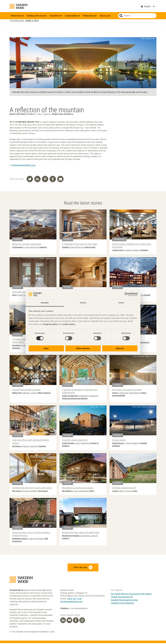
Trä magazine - (24, 21)
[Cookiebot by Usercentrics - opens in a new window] (126, 294)
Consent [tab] (45, 303)
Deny (46, 348)
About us (104, 16)
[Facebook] (76, 621)
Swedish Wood (18, 6)
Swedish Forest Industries (122, 604)
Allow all (120, 348)
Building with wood (36, 16)
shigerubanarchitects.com (24, 165)
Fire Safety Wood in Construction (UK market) (131, 595)
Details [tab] (83, 303)
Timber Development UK (122, 598)
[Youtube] (69, 621)
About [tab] (121, 303)
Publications (89, 16)
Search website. (121, 16)
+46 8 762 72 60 (74, 600)
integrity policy (50, 324)
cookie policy (69, 324)
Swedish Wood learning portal (124, 601)
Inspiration (55, 16)
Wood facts (16, 16)
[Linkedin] (63, 621)
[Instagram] (82, 621)
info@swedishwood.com (71, 602)
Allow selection (83, 348)
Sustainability (71, 16)
